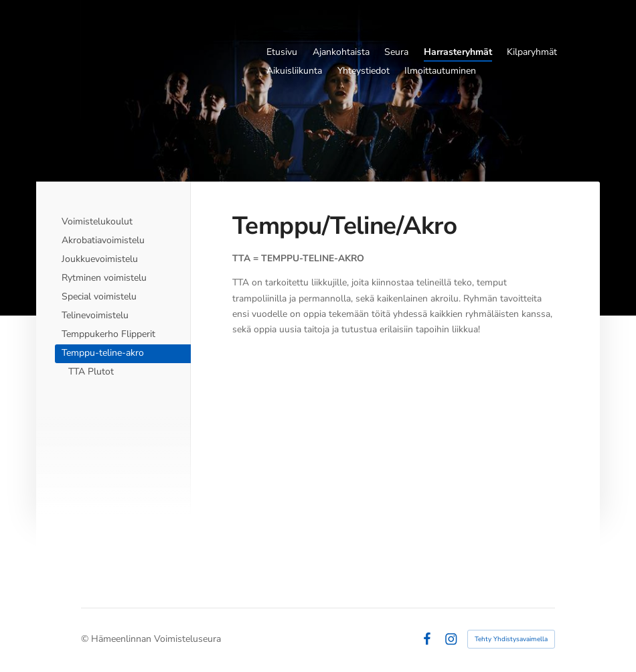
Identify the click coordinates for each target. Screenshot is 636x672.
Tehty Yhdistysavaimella (511, 639)
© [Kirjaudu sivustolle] (86, 639)
